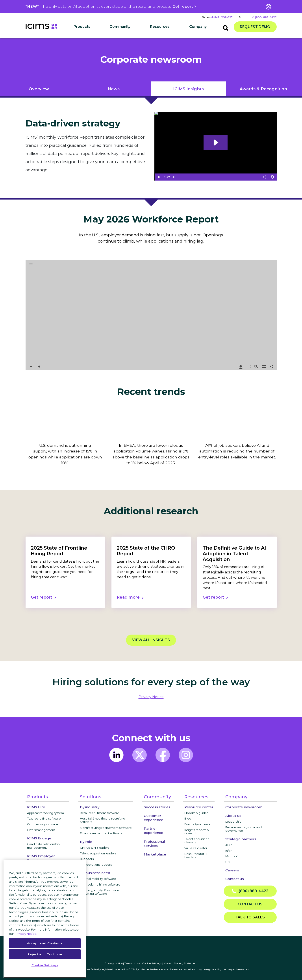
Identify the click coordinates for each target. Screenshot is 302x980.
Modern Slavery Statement (181, 963)
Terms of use (132, 963)
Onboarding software (43, 824)
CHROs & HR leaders (95, 848)
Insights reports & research (197, 832)
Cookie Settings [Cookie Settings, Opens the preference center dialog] (45, 965)
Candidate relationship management (43, 846)
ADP (229, 845)
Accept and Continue (45, 943)
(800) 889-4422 (250, 891)
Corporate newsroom (244, 807)
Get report (42, 597)
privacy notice (151, 697)
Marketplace (155, 854)
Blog (188, 818)
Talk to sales (250, 917)
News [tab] (114, 89)
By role (86, 842)
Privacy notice (113, 963)
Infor (229, 851)
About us (233, 816)
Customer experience (154, 818)
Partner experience (154, 831)
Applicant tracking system (45, 813)
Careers (232, 870)
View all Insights (151, 640)
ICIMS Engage (39, 838)
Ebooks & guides (196, 813)
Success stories (157, 807)
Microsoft (232, 856)
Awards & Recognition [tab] (263, 89)
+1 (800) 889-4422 (264, 17)
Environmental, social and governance (244, 829)
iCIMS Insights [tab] (188, 89)
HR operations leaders (96, 865)
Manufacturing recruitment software (106, 828)
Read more (128, 597)
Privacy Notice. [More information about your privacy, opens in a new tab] (26, 934)
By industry (90, 807)
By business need (95, 873)
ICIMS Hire (36, 807)
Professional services (154, 844)
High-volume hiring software (100, 884)
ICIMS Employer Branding (41, 858)
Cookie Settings (152, 963)
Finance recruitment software (101, 833)
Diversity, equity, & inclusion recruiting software (99, 892)
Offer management (41, 830)
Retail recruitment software (100, 813)
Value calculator (196, 848)
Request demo (255, 27)
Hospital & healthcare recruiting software (103, 820)
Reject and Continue (45, 954)
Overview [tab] (39, 89)
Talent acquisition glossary (197, 841)
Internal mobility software (98, 879)
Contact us (235, 879)
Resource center (199, 807)
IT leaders (87, 859)
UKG (228, 862)
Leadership (233, 822)
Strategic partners (241, 839)
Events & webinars (197, 824)
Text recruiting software (44, 818)
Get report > (184, 6)
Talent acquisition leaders (98, 853)
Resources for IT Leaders (196, 856)
